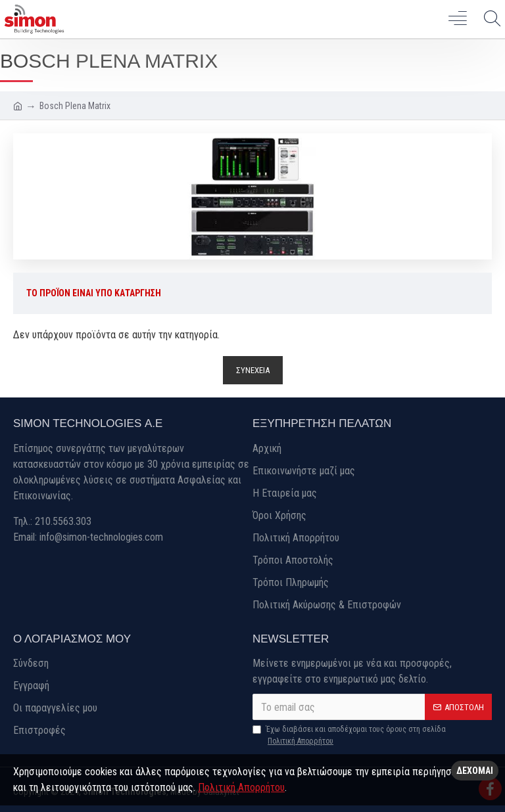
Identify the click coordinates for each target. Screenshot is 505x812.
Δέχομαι (475, 771)
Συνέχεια (253, 371)
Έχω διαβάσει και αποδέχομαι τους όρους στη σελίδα (349, 736)
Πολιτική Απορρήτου (241, 787)
